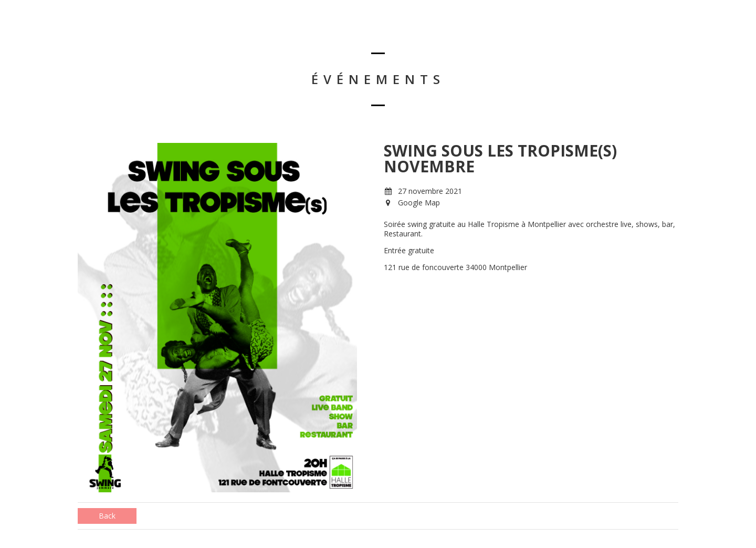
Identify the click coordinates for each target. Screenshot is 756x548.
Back (107, 516)
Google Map (419, 203)
